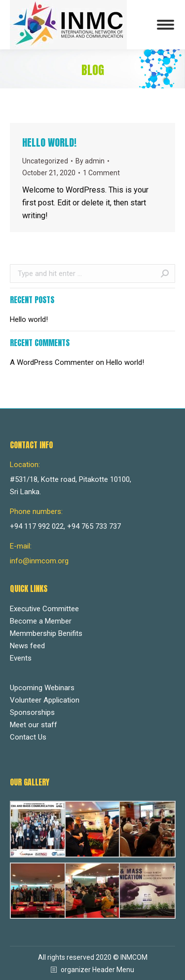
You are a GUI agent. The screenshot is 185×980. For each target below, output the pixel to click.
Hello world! (49, 142)
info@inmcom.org (39, 561)
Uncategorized (45, 161)
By (90, 161)
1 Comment (101, 173)
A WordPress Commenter (52, 362)
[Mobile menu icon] (166, 25)
